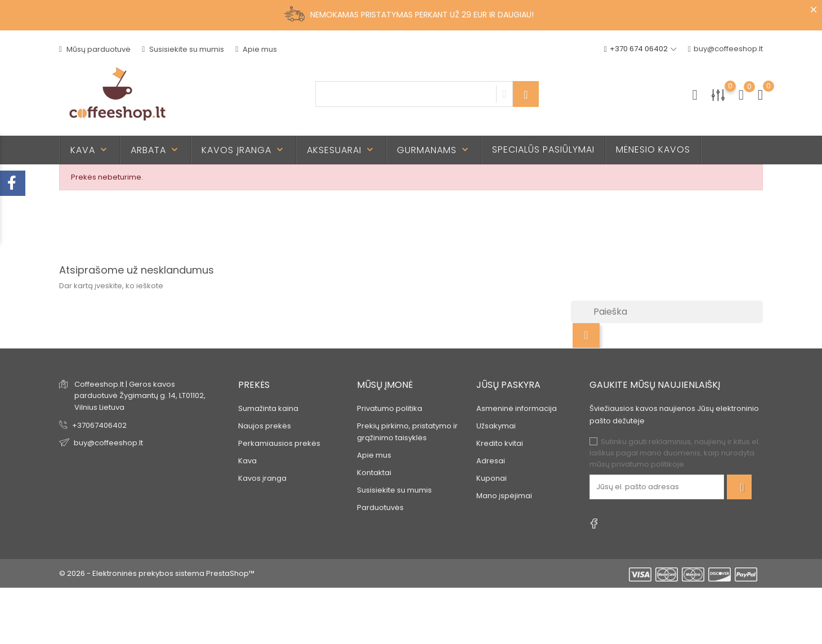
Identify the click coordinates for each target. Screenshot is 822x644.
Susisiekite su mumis (183, 49)
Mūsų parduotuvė (95, 49)
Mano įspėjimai (504, 496)
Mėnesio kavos (653, 149)
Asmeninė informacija (517, 408)
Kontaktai (374, 473)
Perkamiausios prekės (279, 443)
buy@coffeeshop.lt (725, 49)
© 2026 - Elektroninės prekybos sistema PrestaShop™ (157, 573)
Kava (90, 150)
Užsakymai (496, 426)
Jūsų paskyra (508, 385)
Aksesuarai (341, 150)
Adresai (491, 461)
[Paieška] (667, 312)
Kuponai (492, 478)
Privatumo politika (390, 408)
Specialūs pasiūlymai (543, 149)
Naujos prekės (265, 426)
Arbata (155, 150)
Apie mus (256, 49)
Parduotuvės (380, 507)
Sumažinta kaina (268, 408)
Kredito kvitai (500, 443)
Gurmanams (434, 150)
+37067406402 (99, 425)
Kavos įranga (244, 150)
